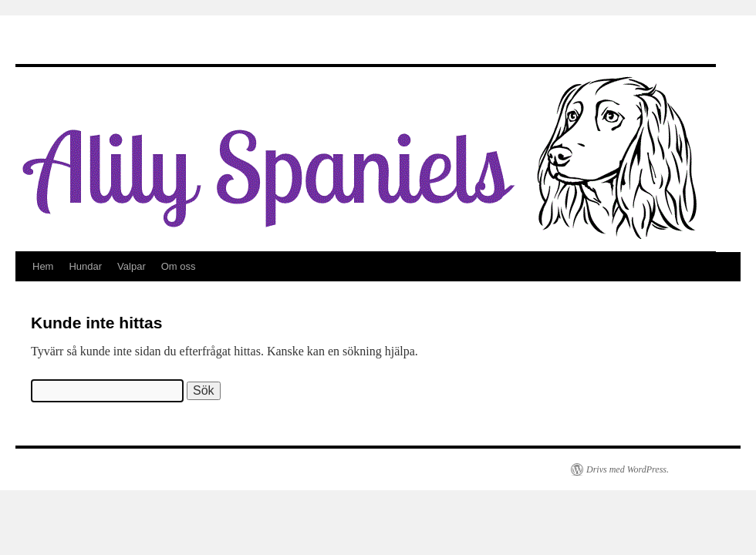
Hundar (85, 266)
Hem (43, 266)
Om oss (179, 266)
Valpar (132, 266)
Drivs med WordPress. (628, 469)
